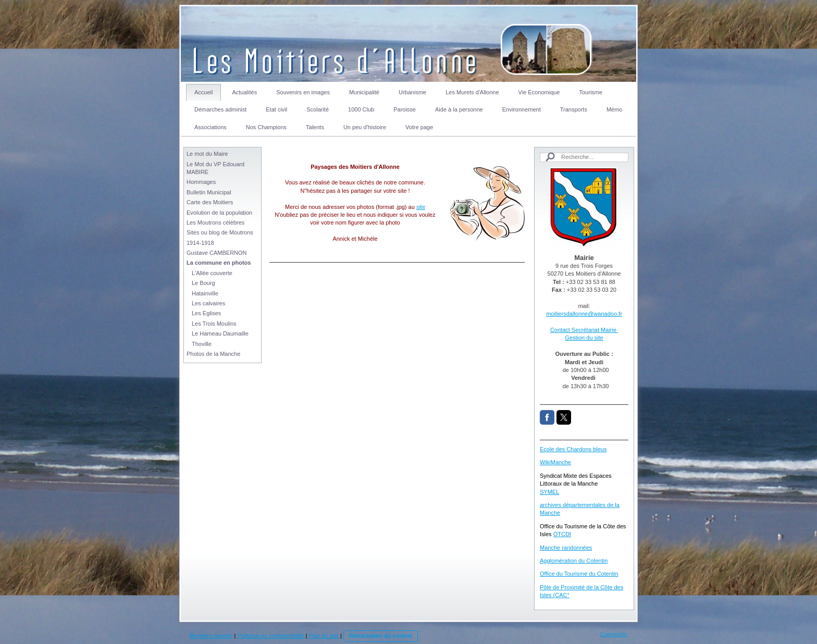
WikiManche (555, 462)
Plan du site (323, 636)
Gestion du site (584, 338)
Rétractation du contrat (381, 636)
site (421, 207)
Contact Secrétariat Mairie (584, 330)
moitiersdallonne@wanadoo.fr (584, 314)
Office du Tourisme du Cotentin (579, 574)
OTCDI (562, 534)
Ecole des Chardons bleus (573, 449)
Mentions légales (211, 636)
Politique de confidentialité (271, 636)
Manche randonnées (566, 548)
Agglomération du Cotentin (574, 561)
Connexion (614, 634)
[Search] (584, 157)
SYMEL (549, 492)
